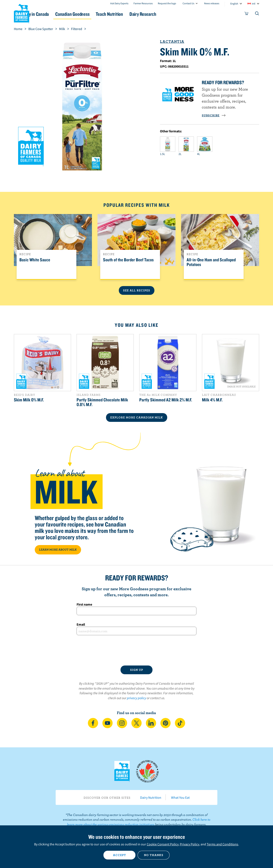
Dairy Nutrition (151, 797)
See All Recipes (137, 290)
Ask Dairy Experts (119, 3)
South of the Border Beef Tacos (128, 260)
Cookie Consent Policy (163, 844)
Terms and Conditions (222, 844)
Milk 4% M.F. (212, 400)
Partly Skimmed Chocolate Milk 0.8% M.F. (102, 402)
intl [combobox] (253, 4)
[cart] (247, 14)
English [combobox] (234, 4)
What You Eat (180, 797)
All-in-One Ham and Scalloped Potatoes (211, 262)
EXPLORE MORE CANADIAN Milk (137, 417)
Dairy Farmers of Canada (22, 13)
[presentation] (136, 650)
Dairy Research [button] (177, 14)
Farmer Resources (143, 3)
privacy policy (136, 698)
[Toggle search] (257, 14)
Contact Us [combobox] (188, 3)
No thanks (154, 855)
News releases (212, 3)
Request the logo (167, 3)
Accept (120, 855)
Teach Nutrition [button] (138, 14)
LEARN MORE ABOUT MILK (58, 550)
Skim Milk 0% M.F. (29, 400)
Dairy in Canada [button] (54, 14)
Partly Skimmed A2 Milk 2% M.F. (166, 400)
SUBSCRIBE (214, 115)
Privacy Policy (189, 844)
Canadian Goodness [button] (96, 14)
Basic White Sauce (35, 260)
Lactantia (172, 41)
